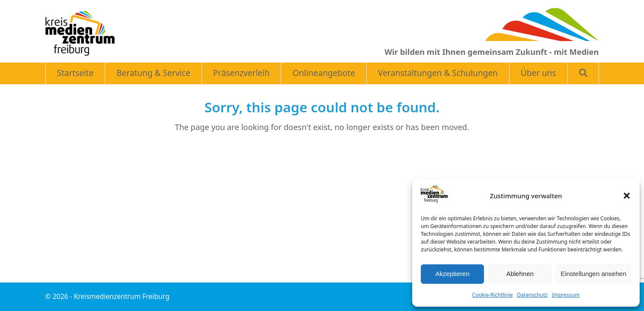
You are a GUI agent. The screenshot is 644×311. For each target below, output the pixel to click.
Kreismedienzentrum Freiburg (122, 296)
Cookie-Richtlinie (493, 295)
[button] (627, 196)
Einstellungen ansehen (593, 274)
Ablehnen (520, 274)
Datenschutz (532, 295)
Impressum (566, 295)
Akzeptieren (452, 274)
